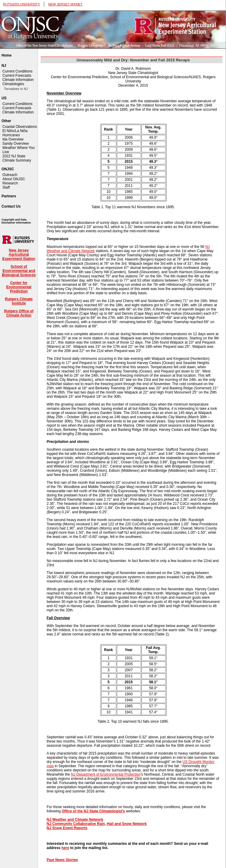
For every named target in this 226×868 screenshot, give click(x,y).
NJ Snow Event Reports (67, 828)
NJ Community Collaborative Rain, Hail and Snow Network (97, 824)
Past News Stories (62, 860)
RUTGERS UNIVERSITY (22, 4)
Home (6, 55)
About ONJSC (14, 179)
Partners (9, 196)
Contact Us (11, 206)
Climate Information (18, 80)
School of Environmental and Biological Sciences (19, 271)
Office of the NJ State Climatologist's (93, 811)
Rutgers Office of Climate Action (19, 313)
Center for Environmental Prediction (19, 287)
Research (10, 183)
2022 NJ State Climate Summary (17, 158)
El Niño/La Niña (15, 131)
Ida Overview (13, 139)
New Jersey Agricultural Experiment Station (19, 255)
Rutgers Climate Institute (19, 301)
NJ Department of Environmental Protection (106, 774)
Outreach (10, 175)
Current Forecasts (17, 76)
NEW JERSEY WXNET (65, 4)
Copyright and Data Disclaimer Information (16, 221)
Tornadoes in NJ (16, 89)
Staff (6, 187)
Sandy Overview (15, 144)
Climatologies (13, 84)
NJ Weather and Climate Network (75, 820)
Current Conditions (17, 71)
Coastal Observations (20, 127)
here (65, 848)
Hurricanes (11, 135)
